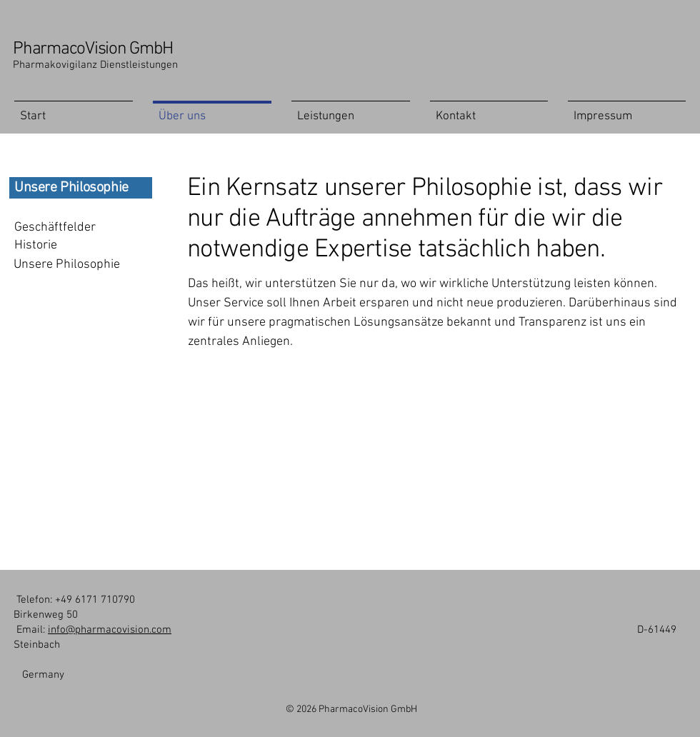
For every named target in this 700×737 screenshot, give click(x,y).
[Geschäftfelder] (69, 227)
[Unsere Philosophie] (69, 265)
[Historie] (69, 245)
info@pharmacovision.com (110, 630)
